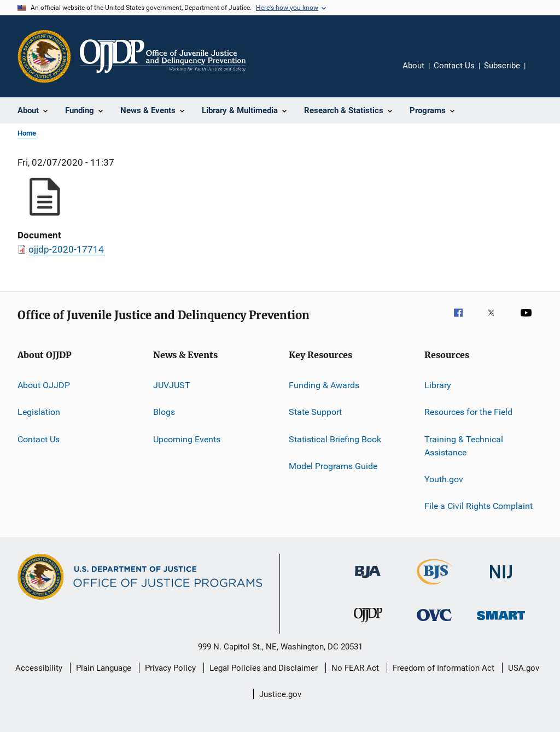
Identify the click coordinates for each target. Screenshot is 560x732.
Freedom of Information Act (444, 668)
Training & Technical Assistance (464, 446)
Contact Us (454, 66)
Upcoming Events (187, 439)
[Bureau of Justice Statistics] (434, 587)
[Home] (163, 56)
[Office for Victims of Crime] (434, 623)
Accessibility (39, 668)
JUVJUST (172, 385)
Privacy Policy (170, 668)
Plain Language (104, 668)
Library (438, 385)
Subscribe (502, 66)
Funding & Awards (324, 385)
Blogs (164, 412)
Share (542, 73)
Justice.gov (280, 694)
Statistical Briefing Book (335, 439)
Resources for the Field (468, 412)
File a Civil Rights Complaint (479, 506)
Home (27, 133)
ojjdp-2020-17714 (66, 249)
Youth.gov (444, 479)
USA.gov (524, 668)
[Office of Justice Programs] (44, 56)
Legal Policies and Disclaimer (264, 668)
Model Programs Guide (333, 466)
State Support (315, 412)
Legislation (39, 412)
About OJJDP (44, 385)
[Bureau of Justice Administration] (368, 580)
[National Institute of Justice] (501, 580)
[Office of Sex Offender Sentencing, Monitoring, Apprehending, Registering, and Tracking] (501, 622)
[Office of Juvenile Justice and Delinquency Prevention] (368, 624)
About (413, 66)
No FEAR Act (355, 668)
